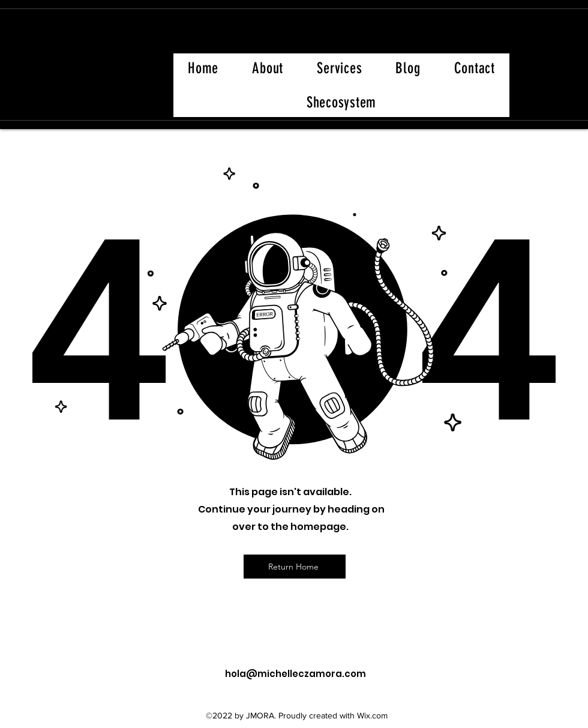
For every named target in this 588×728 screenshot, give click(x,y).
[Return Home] (295, 567)
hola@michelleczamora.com (295, 674)
